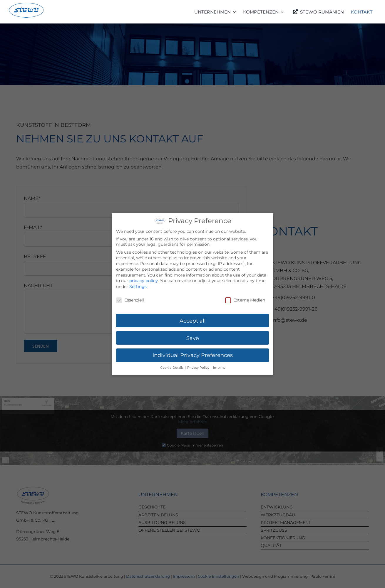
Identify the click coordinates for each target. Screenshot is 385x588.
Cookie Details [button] (172, 367)
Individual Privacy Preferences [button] (193, 354)
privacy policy (144, 279)
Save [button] (193, 337)
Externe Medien (245, 299)
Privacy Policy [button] (199, 367)
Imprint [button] (219, 367)
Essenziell (130, 299)
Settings (138, 285)
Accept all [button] (193, 319)
